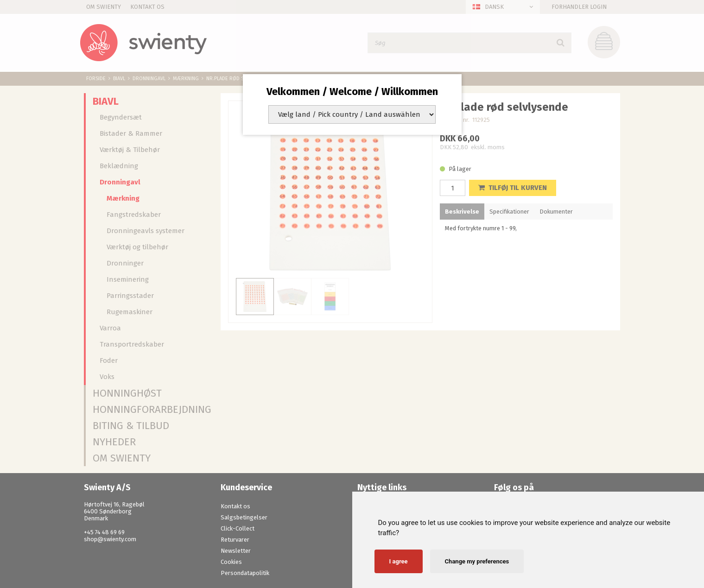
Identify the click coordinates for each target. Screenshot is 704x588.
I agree (399, 561)
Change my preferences (477, 561)
